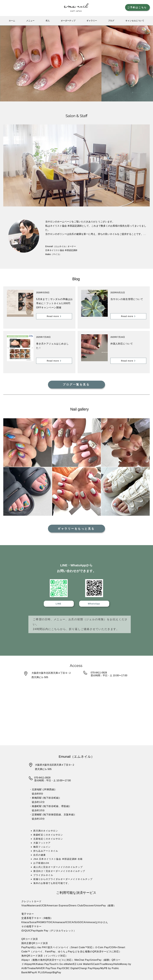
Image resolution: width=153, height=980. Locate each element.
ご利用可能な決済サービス (76, 893)
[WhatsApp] (94, 604)
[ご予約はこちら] (137, 7)
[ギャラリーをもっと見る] (76, 529)
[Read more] (54, 316)
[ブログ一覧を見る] (76, 385)
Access (76, 666)
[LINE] (59, 604)
